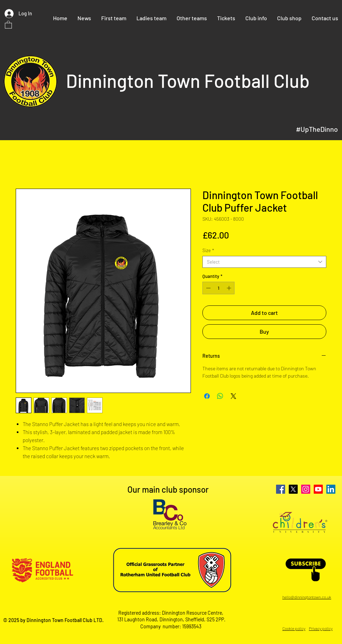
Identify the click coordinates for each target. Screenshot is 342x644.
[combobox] (264, 262)
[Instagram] (306, 489)
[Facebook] (281, 489)
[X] (293, 489)
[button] (8, 24)
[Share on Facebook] (207, 396)
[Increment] (230, 288)
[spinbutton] (219, 288)
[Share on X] (233, 396)
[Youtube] (318, 489)
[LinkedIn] (331, 489)
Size (208, 250)
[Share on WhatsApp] (220, 396)
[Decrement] (208, 288)
